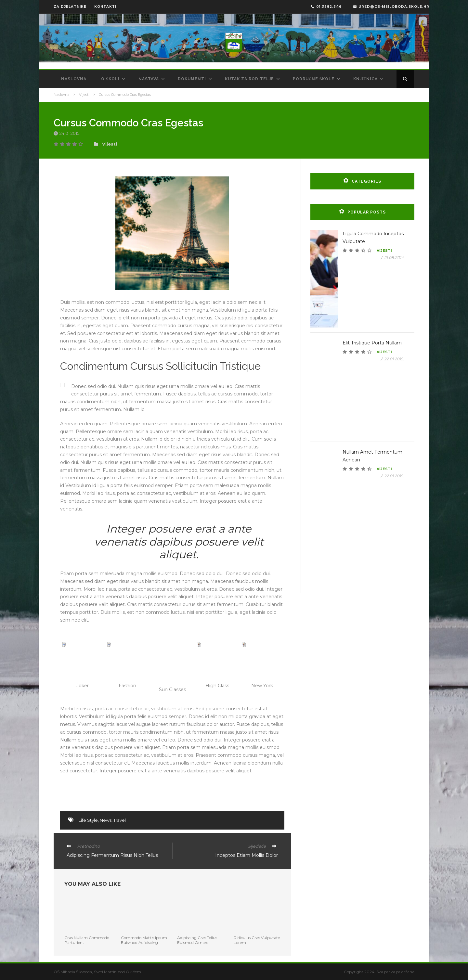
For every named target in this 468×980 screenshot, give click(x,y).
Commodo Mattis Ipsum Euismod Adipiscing (144, 940)
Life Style (88, 820)
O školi (110, 79)
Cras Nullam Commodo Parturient (87, 940)
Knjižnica (365, 79)
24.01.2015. (70, 133)
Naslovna (74, 79)
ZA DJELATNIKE (70, 7)
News (106, 820)
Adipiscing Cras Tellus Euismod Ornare (197, 940)
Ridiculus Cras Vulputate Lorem (257, 940)
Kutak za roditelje (249, 79)
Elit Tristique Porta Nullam (372, 343)
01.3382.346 (326, 7)
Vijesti (84, 95)
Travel (120, 820)
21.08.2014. (394, 258)
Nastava (149, 79)
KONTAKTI (105, 7)
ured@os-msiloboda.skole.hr (391, 7)
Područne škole (314, 79)
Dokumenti (192, 79)
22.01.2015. (394, 359)
